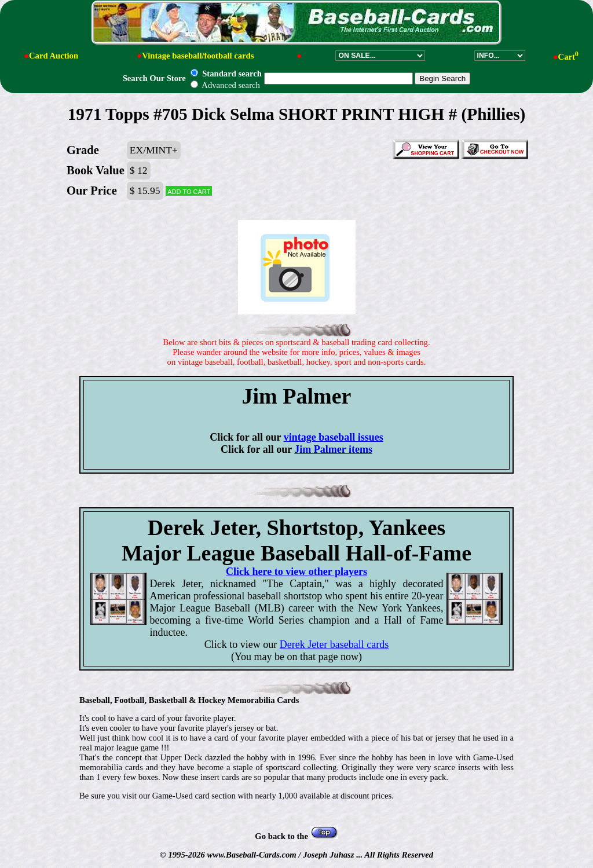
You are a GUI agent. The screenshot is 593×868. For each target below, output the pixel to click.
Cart (568, 57)
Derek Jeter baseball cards (334, 644)
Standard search (226, 74)
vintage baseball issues (334, 437)
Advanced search (225, 85)
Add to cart (189, 191)
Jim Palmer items (333, 449)
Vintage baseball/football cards (198, 56)
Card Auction (54, 56)
